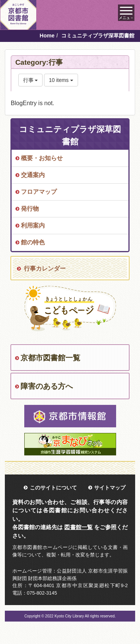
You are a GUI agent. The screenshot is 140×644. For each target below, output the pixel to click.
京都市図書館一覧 (50, 358)
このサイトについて (53, 488)
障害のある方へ (47, 386)
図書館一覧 (78, 527)
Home (47, 36)
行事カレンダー (45, 268)
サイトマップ (110, 488)
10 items (61, 80)
